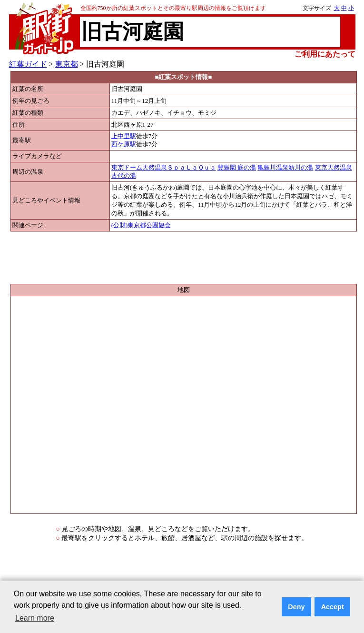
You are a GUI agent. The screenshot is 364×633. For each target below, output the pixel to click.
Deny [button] (296, 607)
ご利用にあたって (325, 54)
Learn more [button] (35, 618)
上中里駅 (124, 136)
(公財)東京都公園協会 (141, 225)
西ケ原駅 (124, 144)
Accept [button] (333, 607)
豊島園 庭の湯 (237, 168)
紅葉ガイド (28, 64)
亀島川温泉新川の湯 (285, 168)
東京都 (67, 64)
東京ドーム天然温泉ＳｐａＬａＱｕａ (164, 168)
